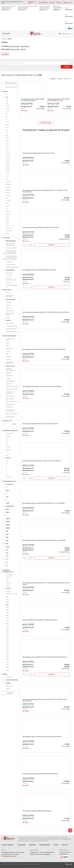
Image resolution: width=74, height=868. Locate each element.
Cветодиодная (14, 46)
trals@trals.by (56, 10)
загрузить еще (46, 123)
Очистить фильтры (10, 83)
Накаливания (25, 46)
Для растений (15, 49)
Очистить (5, 54)
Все (71, 79)
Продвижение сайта (36, 864)
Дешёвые (60, 79)
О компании (22, 845)
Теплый (23, 49)
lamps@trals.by (43, 10)
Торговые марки (45, 845)
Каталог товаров (7, 845)
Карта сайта (69, 864)
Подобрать (10, 693)
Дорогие (66, 79)
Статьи (56, 845)
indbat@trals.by (22, 10)
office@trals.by (5, 10)
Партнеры (32, 845)
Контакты (65, 845)
